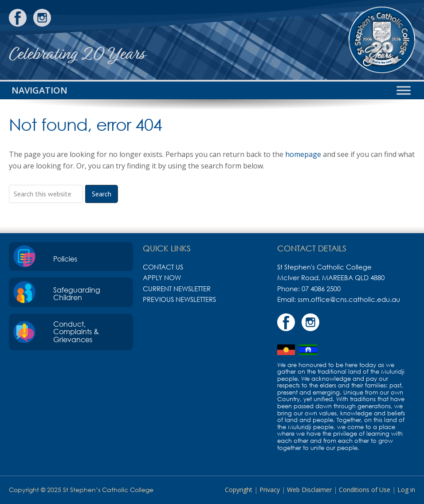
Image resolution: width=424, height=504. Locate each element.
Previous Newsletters (179, 299)
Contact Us (163, 267)
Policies (65, 259)
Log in (406, 490)
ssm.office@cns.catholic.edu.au (349, 299)
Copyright (239, 490)
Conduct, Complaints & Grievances (76, 332)
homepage (303, 154)
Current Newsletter (177, 289)
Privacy (270, 490)
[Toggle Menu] (404, 90)
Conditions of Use (365, 490)
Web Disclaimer (309, 490)
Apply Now (162, 277)
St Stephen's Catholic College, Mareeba (382, 40)
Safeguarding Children (77, 294)
